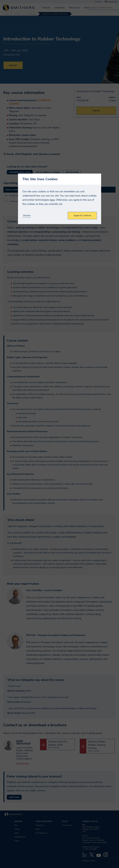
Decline (27, 216)
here (52, 200)
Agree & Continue (82, 216)
